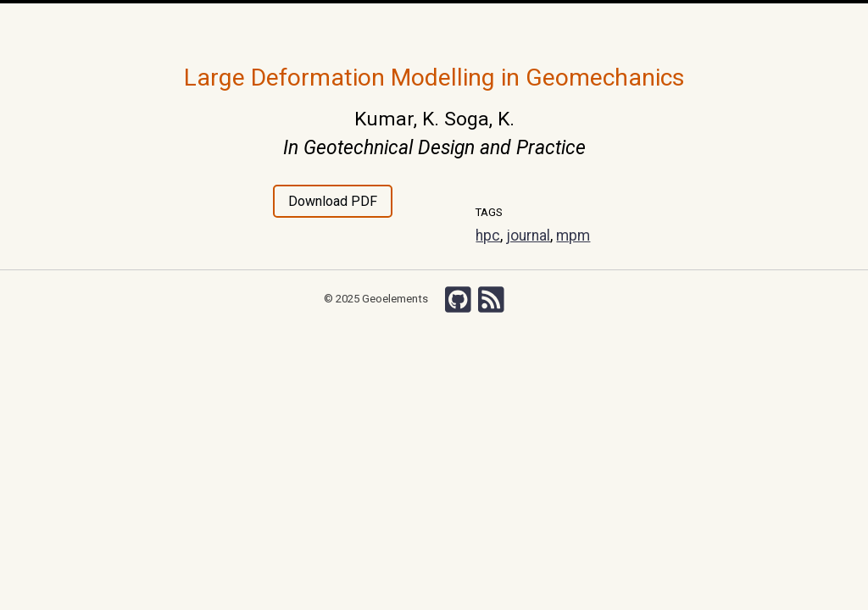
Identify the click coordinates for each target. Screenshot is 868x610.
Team (342, 25)
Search (659, 25)
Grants (514, 25)
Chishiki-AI (604, 25)
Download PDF (333, 201)
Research (293, 25)
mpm (573, 236)
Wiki (554, 25)
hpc (488, 236)
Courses (464, 25)
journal (528, 236)
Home (225, 27)
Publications (399, 25)
